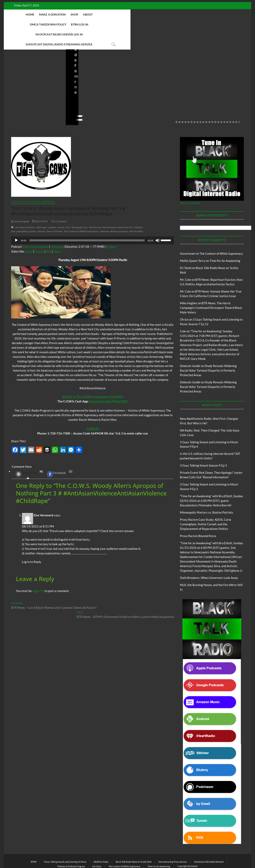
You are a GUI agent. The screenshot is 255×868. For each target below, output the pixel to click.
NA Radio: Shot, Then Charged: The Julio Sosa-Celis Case (96, 83)
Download (57, 227)
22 (239, 102)
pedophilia (22, 212)
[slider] (87, 221)
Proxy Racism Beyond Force (198, 516)
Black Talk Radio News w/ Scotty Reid (31, 68)
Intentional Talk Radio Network (209, 842)
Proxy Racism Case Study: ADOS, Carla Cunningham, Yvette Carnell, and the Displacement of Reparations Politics (205, 504)
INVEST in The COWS (77, 377)
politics (33, 212)
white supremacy (119, 212)
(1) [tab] (28, 455)
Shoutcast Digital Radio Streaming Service (119, 24)
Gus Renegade (20, 202)
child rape (41, 208)
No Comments (49, 94)
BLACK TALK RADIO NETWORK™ (32, 855)
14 (215, 102)
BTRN (204, 66)
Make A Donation (55, 14)
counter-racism (56, 208)
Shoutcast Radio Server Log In (187, 14)
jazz (86, 208)
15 (218, 102)
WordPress (26, 454)
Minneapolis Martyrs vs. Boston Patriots (206, 493)
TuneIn (39, 232)
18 (227, 102)
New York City (125, 208)
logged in (38, 571)
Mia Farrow (95, 208)
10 (203, 102)
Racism (42, 212)
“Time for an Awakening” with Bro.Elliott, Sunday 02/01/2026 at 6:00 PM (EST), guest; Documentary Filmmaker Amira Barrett (211, 481)
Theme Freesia (77, 855)
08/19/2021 (40, 202)
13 (212, 102)
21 (236, 102)
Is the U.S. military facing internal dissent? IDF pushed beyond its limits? (158, 83)
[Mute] (158, 221)
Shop (77, 14)
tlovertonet (187, 234)
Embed (111, 227)
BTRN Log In (150, 14)
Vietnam (104, 212)
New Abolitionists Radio (31, 71)
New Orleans (109, 208)
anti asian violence (25, 208)
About (91, 14)
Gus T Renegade (74, 208)
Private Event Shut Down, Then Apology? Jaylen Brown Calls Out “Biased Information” (219, 80)
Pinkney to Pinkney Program (71, 847)
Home (33, 14)
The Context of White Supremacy (33, 182)
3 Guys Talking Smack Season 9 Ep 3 (203, 446)
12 (209, 102)
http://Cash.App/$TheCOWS (108, 382)
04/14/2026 (28, 94)
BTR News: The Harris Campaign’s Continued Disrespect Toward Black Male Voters (211, 288)
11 (206, 102)
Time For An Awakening (225, 241)
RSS (49, 232)
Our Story (97, 847)
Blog (11, 71)
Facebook (56, 454)
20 (233, 102)
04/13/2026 (90, 94)
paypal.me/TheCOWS (109, 377)
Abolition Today (101, 842)
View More (16, 100)
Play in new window (36, 227)
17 (224, 102)
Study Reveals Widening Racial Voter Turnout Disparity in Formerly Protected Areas (208, 351)
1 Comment (59, 202)
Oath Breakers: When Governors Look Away (209, 558)
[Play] (16, 221)
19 (230, 102)
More (57, 232)
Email (29, 232)
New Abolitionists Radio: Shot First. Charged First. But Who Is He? (34, 83)
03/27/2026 (151, 94)
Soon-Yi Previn (55, 212)
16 (221, 102)
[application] (93, 221)
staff (13, 94)
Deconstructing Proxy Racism (173, 842)
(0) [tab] (58, 455)
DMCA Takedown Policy (118, 14)
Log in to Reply (32, 542)
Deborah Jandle (190, 346)
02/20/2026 (213, 94)
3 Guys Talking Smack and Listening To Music (65, 842)
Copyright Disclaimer (188, 846)
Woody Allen (136, 212)
